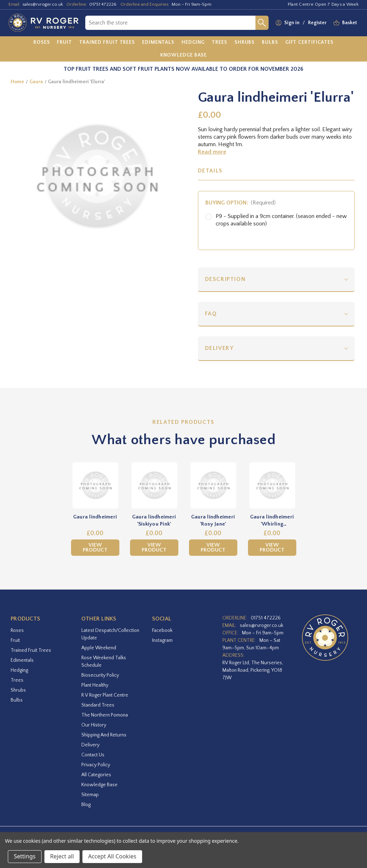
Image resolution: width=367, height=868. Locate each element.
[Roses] (42, 43)
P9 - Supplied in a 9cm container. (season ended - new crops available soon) (281, 220)
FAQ (211, 314)
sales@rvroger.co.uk (43, 4)
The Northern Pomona (105, 715)
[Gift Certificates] (309, 43)
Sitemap (90, 795)
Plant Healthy (95, 685)
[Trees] (220, 43)
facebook (162, 630)
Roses (17, 630)
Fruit (15, 640)
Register (317, 23)
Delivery (219, 348)
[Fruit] (64, 43)
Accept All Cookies (112, 856)
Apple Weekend (99, 648)
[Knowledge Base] (184, 55)
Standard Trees (98, 705)
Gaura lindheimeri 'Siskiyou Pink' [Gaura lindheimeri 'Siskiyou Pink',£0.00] (154, 520)
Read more (212, 152)
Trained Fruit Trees (31, 650)
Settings (25, 856)
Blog (86, 805)
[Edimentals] (158, 43)
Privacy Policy (96, 765)
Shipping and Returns (104, 735)
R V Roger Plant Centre (105, 695)
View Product (95, 547)
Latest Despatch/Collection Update (110, 634)
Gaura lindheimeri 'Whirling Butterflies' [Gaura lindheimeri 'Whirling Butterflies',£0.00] (272, 521)
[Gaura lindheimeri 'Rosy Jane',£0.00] (213, 485)
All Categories (96, 775)
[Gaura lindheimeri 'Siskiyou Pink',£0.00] (154, 485)
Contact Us (93, 755)
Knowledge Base (99, 785)
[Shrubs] (245, 43)
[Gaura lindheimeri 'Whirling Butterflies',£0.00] (272, 485)
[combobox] (170, 23)
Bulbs (17, 700)
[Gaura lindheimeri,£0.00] (95, 485)
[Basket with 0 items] (350, 23)
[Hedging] (193, 43)
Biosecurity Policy (100, 675)
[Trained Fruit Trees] (107, 43)
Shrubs (18, 690)
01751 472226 (103, 4)
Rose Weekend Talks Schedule (104, 662)
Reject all (62, 856)
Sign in (292, 23)
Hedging (19, 670)
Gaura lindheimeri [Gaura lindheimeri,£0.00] (95, 517)
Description (225, 279)
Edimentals (22, 660)
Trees (17, 680)
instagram (162, 640)
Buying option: (241, 203)
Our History (94, 725)
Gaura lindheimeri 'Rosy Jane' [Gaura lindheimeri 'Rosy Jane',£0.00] (213, 520)
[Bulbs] (270, 43)
